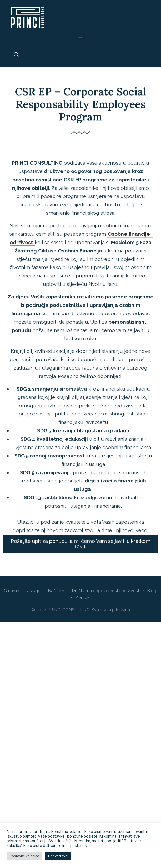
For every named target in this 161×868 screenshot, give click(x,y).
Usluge (34, 591)
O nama (11, 591)
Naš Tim (56, 591)
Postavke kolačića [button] (24, 856)
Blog (152, 591)
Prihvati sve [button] (58, 856)
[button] (81, 37)
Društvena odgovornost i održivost (106, 591)
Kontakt (83, 598)
